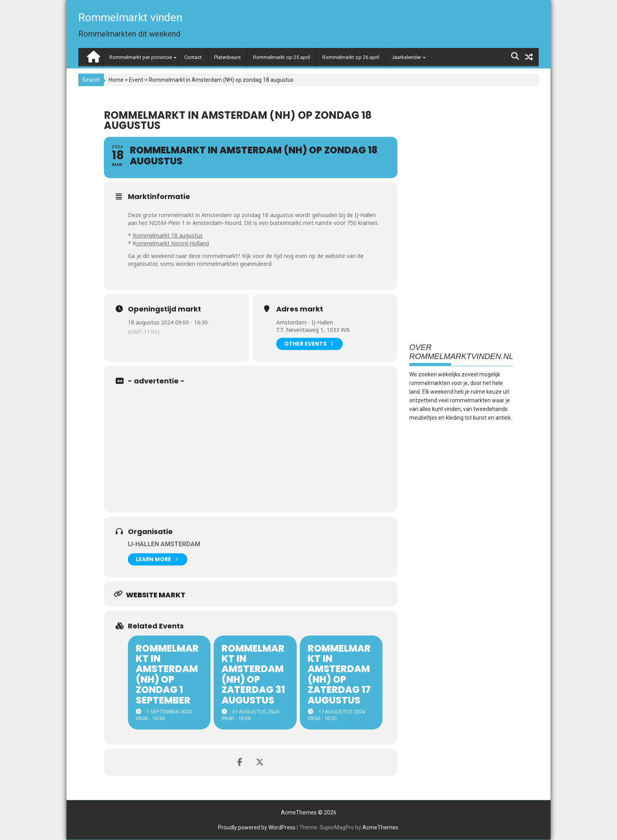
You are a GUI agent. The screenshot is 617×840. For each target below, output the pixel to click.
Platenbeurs (227, 57)
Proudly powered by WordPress (257, 827)
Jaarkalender (406, 57)
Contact (193, 57)
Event (136, 80)
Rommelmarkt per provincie (141, 57)
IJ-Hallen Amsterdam (164, 544)
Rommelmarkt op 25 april (282, 57)
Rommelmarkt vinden (130, 17)
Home (116, 80)
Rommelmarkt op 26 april (351, 57)
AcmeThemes (380, 827)
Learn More (157, 559)
